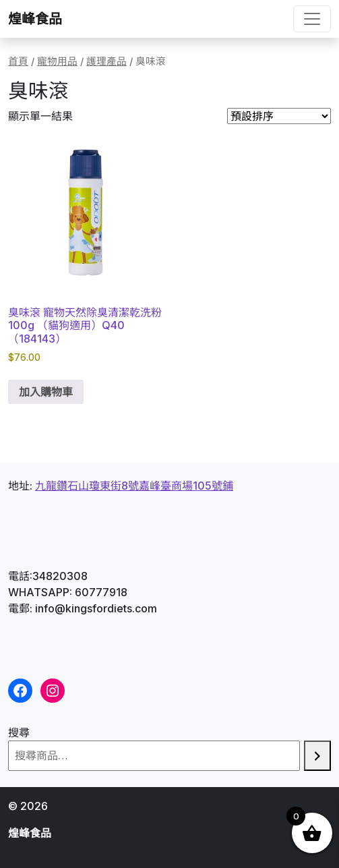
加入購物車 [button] (46, 392)
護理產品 (106, 61)
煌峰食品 (35, 19)
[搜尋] (317, 756)
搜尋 (19, 732)
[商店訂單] (279, 116)
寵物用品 (57, 61)
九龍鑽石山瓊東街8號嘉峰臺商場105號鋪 (134, 486)
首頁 (18, 61)
